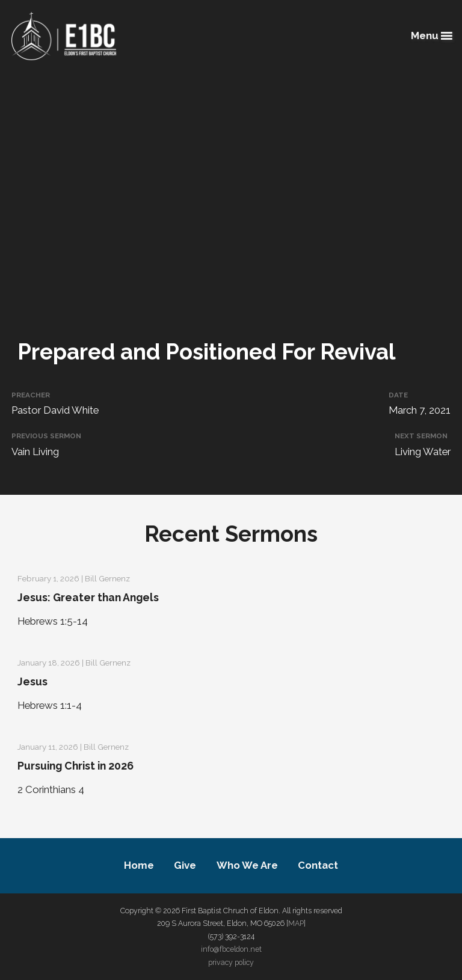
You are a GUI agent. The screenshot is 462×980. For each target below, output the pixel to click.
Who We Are (247, 865)
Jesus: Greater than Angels (88, 597)
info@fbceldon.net (231, 949)
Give (185, 865)
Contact (318, 865)
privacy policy (231, 962)
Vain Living (35, 452)
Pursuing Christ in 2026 (75, 766)
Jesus (32, 681)
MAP (296, 923)
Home (139, 865)
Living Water (423, 452)
